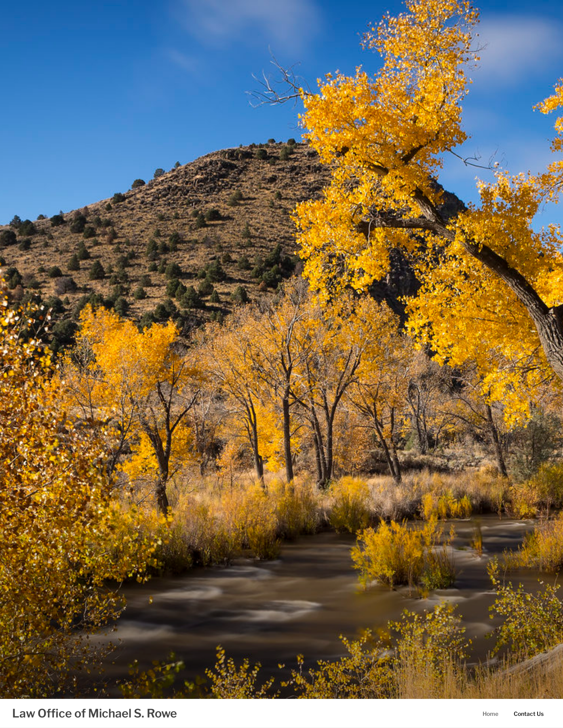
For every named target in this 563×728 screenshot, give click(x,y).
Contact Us (529, 714)
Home (490, 714)
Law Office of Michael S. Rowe (95, 713)
